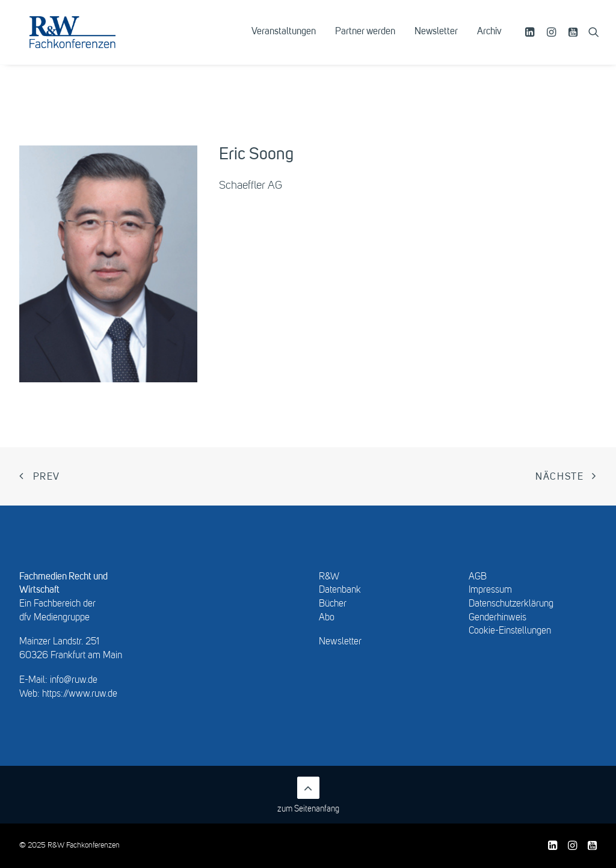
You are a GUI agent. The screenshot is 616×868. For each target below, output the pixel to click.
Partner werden (365, 40)
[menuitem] (284, 40)
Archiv (489, 40)
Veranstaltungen (284, 40)
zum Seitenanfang (308, 795)
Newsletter (436, 40)
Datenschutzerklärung (511, 604)
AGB (478, 577)
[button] (531, 40)
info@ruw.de (74, 680)
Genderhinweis (497, 618)
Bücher (333, 604)
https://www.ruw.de (80, 694)
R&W (329, 577)
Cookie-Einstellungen (510, 631)
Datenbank (340, 590)
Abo (327, 618)
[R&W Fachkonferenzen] (87, 40)
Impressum (490, 590)
